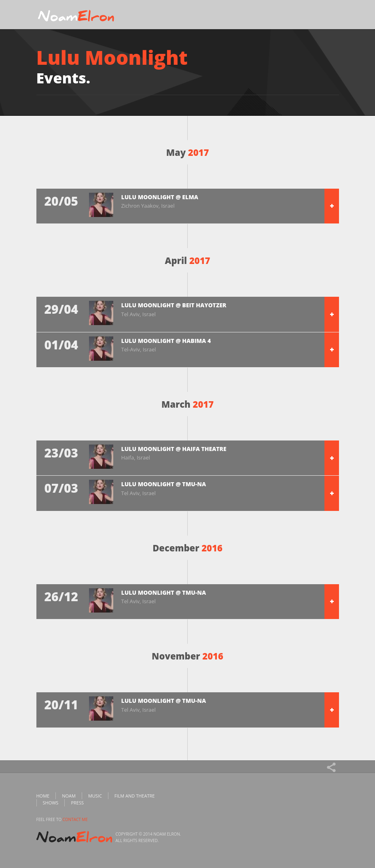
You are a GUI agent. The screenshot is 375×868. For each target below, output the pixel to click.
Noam (69, 796)
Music (95, 796)
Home (43, 796)
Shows (51, 803)
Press (77, 803)
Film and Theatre (135, 796)
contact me (75, 819)
